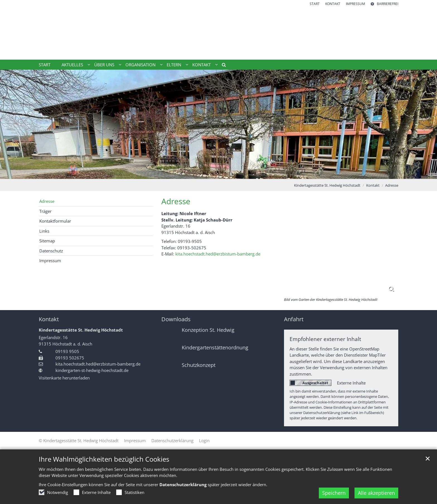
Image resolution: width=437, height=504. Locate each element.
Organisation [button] (140, 65)
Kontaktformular (55, 221)
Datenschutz (51, 251)
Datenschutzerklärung (183, 491)
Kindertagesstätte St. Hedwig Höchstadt (327, 185)
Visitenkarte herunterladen (64, 378)
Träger (45, 211)
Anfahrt (294, 319)
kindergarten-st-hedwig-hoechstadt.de (92, 370)
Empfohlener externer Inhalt (325, 339)
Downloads (176, 319)
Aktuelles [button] (72, 65)
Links (44, 231)
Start (45, 65)
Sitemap (47, 241)
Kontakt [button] (201, 65)
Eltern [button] (174, 65)
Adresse (392, 185)
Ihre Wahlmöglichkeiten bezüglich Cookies (104, 466)
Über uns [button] (104, 65)
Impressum (50, 260)
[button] (222, 66)
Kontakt (373, 185)
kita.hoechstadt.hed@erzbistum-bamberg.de (218, 254)
